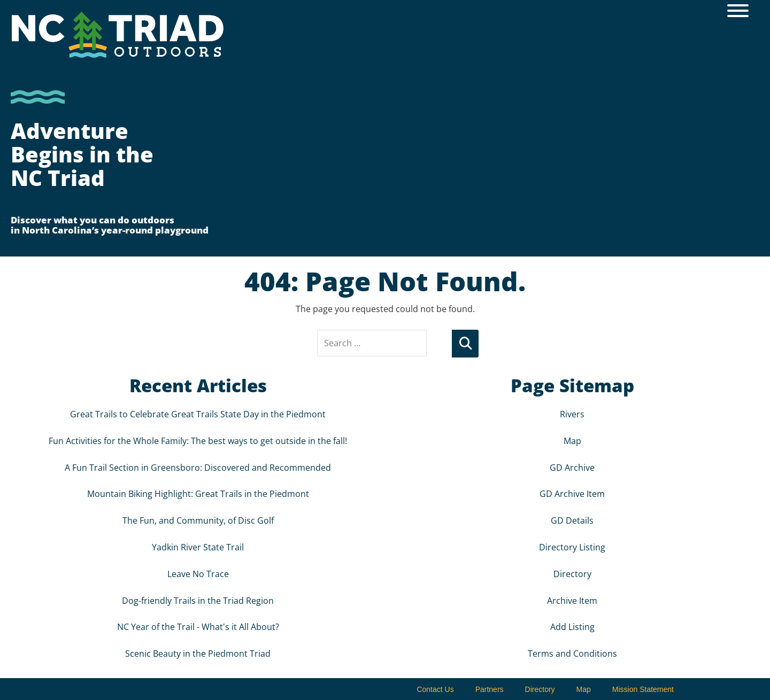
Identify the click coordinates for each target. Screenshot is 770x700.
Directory (572, 573)
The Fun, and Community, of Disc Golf (198, 520)
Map (572, 440)
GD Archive (572, 466)
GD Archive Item (572, 493)
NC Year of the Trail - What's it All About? (198, 626)
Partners (490, 689)
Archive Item (572, 600)
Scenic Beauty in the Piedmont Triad (198, 653)
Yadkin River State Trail (198, 547)
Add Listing (572, 626)
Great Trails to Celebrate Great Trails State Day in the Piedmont (198, 414)
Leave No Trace (198, 573)
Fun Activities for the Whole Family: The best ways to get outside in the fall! (198, 440)
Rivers (572, 414)
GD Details (572, 520)
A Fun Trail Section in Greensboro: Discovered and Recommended (198, 466)
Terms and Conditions (572, 653)
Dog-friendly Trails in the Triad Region (198, 600)
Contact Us (435, 689)
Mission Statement (643, 689)
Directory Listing (572, 547)
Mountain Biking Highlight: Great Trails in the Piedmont (198, 493)
